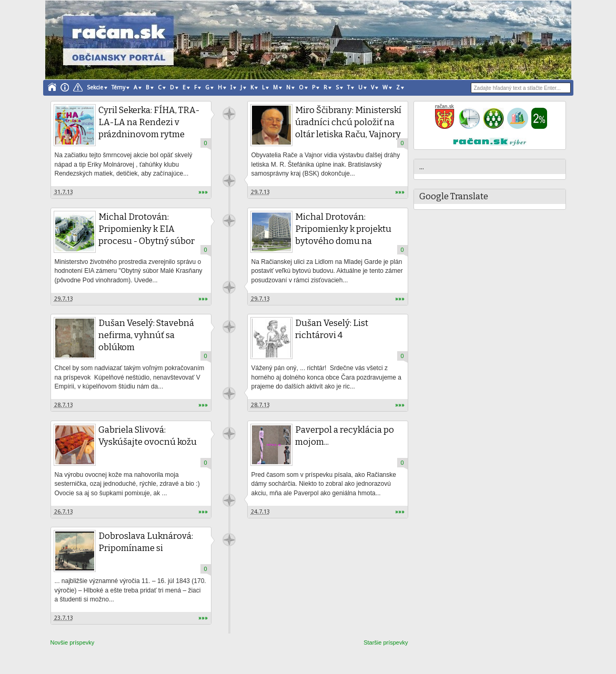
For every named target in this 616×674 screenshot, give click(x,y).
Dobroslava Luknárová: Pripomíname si (146, 542)
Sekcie (95, 88)
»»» (203, 192)
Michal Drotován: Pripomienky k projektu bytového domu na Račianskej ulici (343, 235)
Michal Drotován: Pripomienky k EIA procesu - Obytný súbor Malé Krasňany (147, 235)
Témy (118, 88)
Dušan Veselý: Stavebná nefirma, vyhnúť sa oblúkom (146, 335)
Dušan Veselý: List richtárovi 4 (332, 329)
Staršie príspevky (386, 642)
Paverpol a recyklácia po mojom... (345, 436)
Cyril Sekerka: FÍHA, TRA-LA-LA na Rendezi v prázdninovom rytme (149, 122)
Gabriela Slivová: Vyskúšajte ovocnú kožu (148, 436)
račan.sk (229, 114)
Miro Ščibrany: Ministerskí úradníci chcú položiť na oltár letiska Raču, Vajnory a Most (348, 128)
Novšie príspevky (73, 642)
